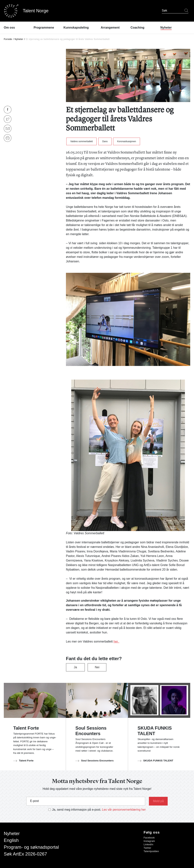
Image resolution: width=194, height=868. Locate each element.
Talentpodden (151, 851)
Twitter (147, 848)
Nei (97, 667)
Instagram (149, 841)
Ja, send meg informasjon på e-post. (77, 810)
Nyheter (19, 39)
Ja (75, 667)
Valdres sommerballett (82, 141)
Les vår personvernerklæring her (124, 810)
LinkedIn (148, 845)
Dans (105, 141)
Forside (8, 39)
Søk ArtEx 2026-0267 (25, 854)
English (11, 840)
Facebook (149, 838)
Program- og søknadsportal (31, 847)
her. (116, 641)
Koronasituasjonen (126, 141)
